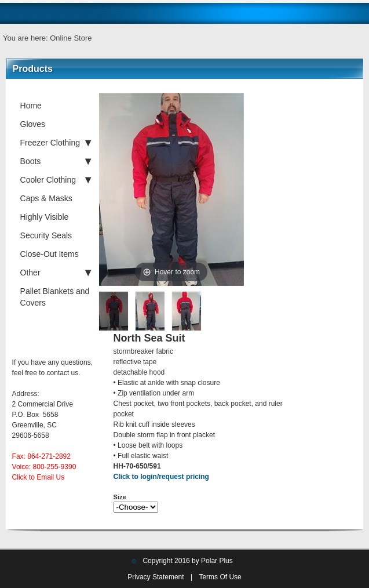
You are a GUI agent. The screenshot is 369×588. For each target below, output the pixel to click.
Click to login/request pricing (161, 477)
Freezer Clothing (56, 143)
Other (56, 273)
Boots (56, 161)
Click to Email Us (39, 477)
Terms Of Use (220, 577)
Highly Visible (45, 217)
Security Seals (46, 235)
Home (31, 106)
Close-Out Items (50, 254)
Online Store (71, 38)
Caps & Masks (46, 198)
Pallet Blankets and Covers (55, 297)
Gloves (33, 124)
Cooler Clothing (56, 180)
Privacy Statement (156, 577)
